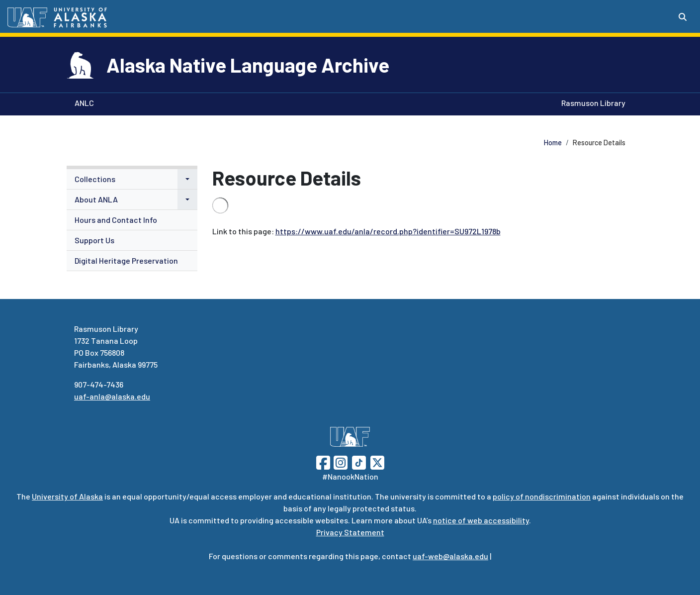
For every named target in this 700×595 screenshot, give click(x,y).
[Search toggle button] (683, 17)
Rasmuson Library (591, 102)
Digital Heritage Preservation (126, 260)
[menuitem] (132, 179)
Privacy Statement (350, 532)
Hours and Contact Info (116, 220)
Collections (95, 179)
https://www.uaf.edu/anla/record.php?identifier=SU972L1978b (388, 231)
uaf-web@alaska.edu (450, 556)
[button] (187, 179)
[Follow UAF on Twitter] (377, 461)
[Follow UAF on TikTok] (359, 461)
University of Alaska (67, 496)
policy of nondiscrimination (542, 496)
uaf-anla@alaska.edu (112, 396)
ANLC (82, 102)
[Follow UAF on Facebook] (323, 461)
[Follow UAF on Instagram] (340, 461)
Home (553, 143)
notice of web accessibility (481, 520)
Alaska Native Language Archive (248, 65)
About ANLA (96, 199)
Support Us (94, 240)
